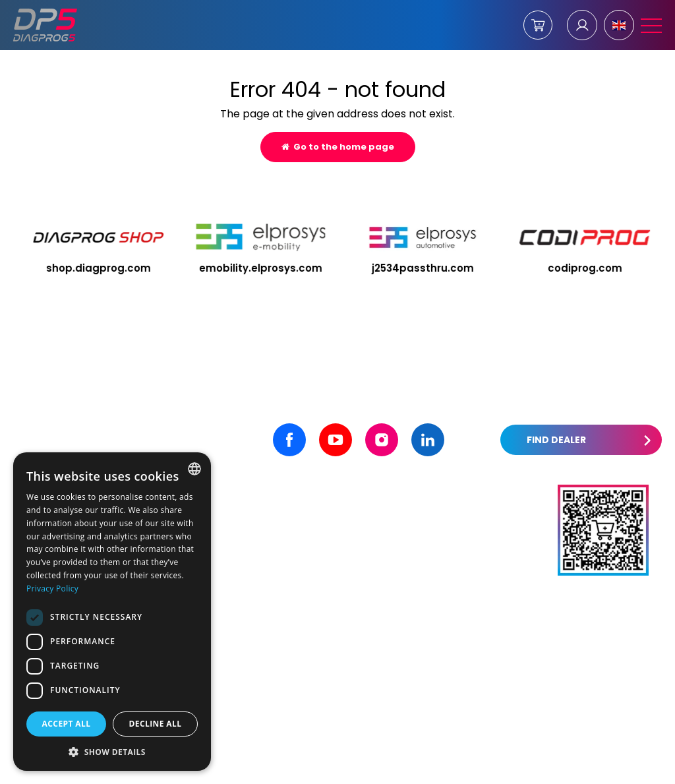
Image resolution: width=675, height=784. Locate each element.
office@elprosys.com (463, 522)
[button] (112, 751)
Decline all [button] (156, 724)
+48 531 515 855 (270, 522)
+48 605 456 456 (273, 543)
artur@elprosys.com (461, 564)
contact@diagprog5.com (474, 543)
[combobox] (194, 469)
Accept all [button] (67, 724)
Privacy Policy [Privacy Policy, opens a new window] (52, 588)
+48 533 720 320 (273, 586)
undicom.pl (629, 768)
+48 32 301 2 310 (271, 564)
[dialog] (112, 612)
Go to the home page (338, 147)
